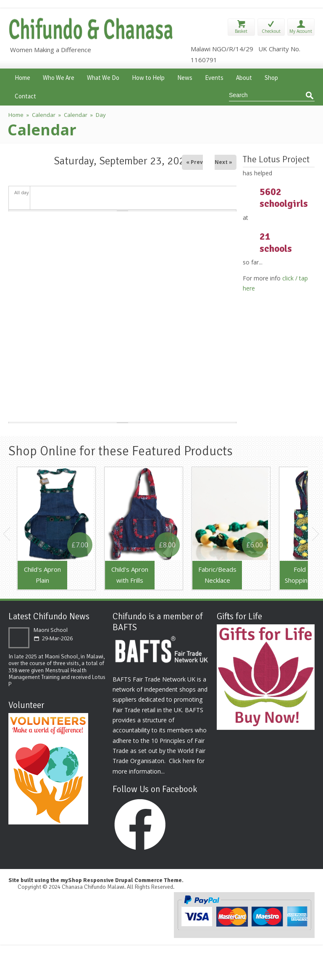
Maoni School (51, 630)
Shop (271, 77)
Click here (182, 761)
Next (316, 534)
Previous (7, 534)
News (185, 77)
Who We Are (59, 77)
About (244, 77)
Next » (223, 162)
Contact (25, 95)
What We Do (103, 77)
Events (214, 77)
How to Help (148, 77)
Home (22, 77)
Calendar (44, 115)
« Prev (194, 162)
